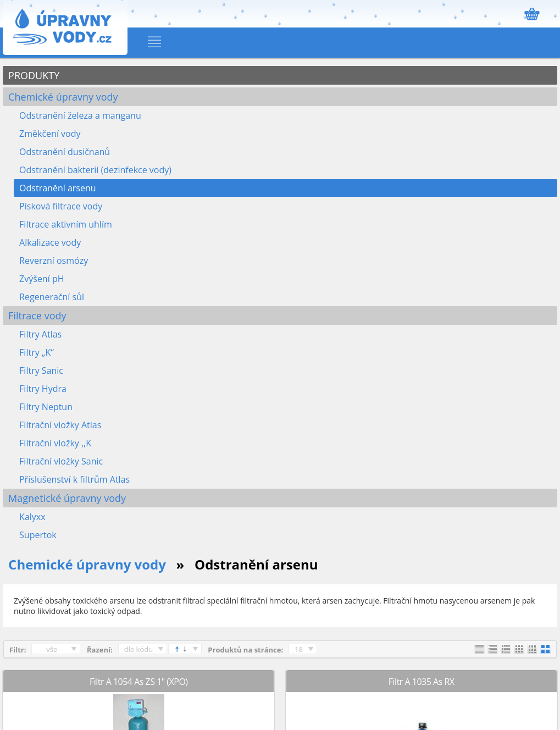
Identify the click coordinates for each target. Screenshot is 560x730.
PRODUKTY (34, 75)
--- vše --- (52, 649)
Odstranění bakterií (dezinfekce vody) (95, 170)
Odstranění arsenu (57, 188)
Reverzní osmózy (54, 261)
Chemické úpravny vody (63, 97)
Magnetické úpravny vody (67, 498)
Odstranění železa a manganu (80, 115)
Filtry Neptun (46, 407)
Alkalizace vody (50, 242)
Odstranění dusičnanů (65, 152)
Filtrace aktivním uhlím (66, 224)
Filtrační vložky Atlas (60, 425)
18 (299, 649)
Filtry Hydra (43, 389)
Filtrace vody (37, 316)
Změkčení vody (50, 134)
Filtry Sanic (41, 370)
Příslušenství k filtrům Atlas (74, 479)
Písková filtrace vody (61, 206)
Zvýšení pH (41, 279)
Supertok (38, 535)
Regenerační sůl (52, 297)
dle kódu (139, 649)
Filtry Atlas (40, 334)
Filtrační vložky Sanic (61, 461)
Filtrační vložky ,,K (55, 443)
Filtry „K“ (37, 352)
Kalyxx (32, 517)
